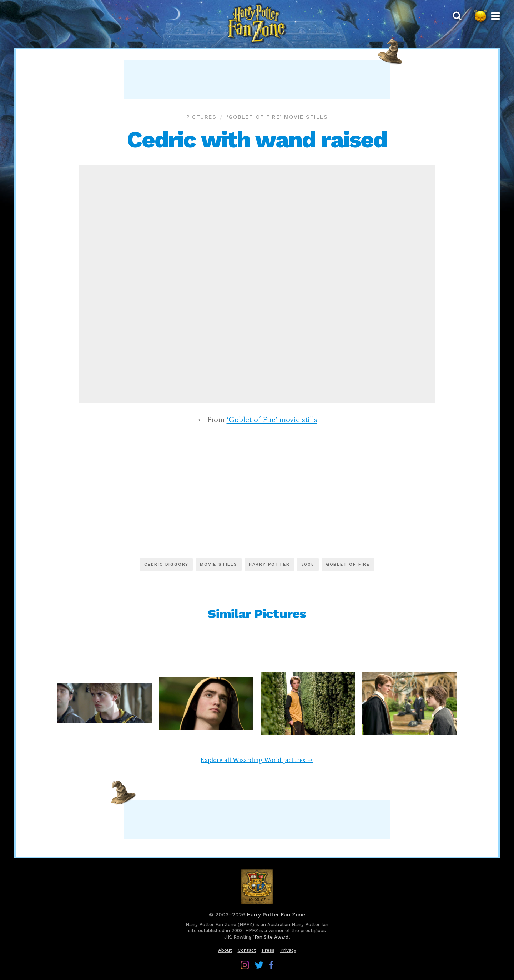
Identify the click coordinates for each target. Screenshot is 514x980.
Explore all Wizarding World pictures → (257, 760)
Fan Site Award (271, 937)
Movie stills (219, 564)
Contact (247, 950)
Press (268, 950)
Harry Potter (269, 564)
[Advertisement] (257, 80)
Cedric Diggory (166, 564)
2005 (308, 564)
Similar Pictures (257, 614)
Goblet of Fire (348, 564)
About (225, 950)
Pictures (201, 117)
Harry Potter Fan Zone (276, 915)
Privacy (288, 950)
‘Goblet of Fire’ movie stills (277, 117)
